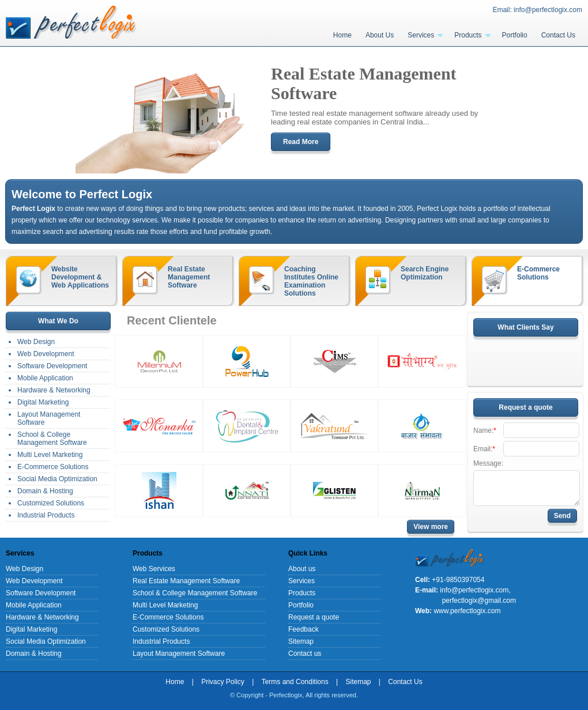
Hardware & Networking (54, 390)
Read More (301, 142)
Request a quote (314, 617)
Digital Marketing (43, 402)
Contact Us (558, 35)
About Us (380, 35)
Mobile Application (45, 378)
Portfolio (515, 35)
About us (302, 569)
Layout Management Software (49, 418)
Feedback (304, 629)
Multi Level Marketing (50, 455)
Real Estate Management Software (189, 277)
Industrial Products (46, 515)
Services (425, 35)
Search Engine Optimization (425, 273)
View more (431, 527)
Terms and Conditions (295, 682)
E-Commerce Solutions (538, 273)
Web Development (46, 354)
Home (342, 35)
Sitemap (301, 641)
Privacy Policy (223, 682)
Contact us (305, 654)
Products (472, 35)
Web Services (154, 569)
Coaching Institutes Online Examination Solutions (311, 281)
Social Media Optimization (57, 479)
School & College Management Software (52, 439)
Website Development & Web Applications (80, 277)
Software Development (52, 366)
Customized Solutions (51, 503)
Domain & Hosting (45, 491)
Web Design (36, 342)
